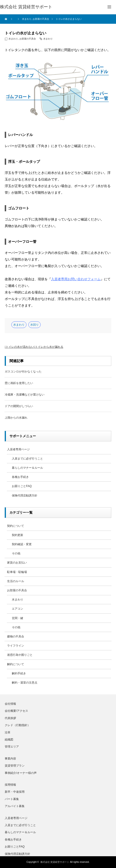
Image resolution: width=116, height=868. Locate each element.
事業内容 (10, 759)
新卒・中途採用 (15, 792)
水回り (34, 325)
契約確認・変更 (22, 544)
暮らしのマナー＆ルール (27, 468)
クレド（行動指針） (17, 725)
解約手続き (19, 673)
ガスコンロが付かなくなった (23, 372)
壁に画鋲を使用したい (19, 383)
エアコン (17, 609)
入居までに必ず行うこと (27, 459)
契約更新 (17, 535)
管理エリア (12, 747)
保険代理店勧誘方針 (25, 496)
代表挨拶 (10, 718)
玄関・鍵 (17, 618)
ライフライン (16, 646)
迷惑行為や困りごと (20, 655)
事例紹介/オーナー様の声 (21, 773)
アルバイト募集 (15, 806)
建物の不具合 (16, 636)
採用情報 (10, 785)
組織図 (9, 740)
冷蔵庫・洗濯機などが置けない (25, 395)
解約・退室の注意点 (25, 683)
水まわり (13, 39)
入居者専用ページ (18, 449)
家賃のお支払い (17, 563)
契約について (16, 526)
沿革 (8, 732)
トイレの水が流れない (20, 347)
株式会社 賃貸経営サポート (55, 862)
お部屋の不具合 (28, 39)
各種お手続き (20, 477)
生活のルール (16, 581)
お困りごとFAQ (22, 486)
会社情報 (10, 704)
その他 (16, 553)
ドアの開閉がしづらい (19, 406)
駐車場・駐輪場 (17, 572)
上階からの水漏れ (16, 418)
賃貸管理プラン (15, 766)
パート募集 (12, 799)
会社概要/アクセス (16, 711)
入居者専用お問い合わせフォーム (76, 279)
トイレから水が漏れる (49, 347)
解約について (16, 664)
